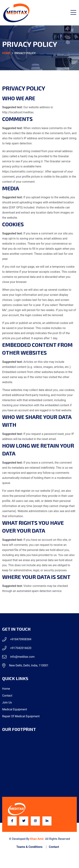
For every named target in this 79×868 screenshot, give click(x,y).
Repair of (21, 716)
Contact (7, 696)
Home (6, 53)
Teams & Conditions (29, 847)
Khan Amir (37, 839)
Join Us (7, 702)
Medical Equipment (15, 709)
